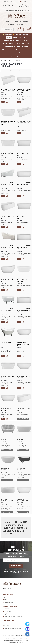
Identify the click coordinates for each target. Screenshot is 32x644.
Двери (5, 44)
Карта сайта (8, 611)
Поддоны (25, 47)
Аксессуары (13, 53)
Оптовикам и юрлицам (20, 22)
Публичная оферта (10, 614)
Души (28, 44)
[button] (8, 7)
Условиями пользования (22, 571)
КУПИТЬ (3, 102)
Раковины (26, 34)
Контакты (21, 25)
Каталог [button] (7, 22)
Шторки (5, 50)
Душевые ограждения (23, 50)
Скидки (6, 626)
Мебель (11, 44)
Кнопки (12, 50)
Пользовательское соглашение (13, 617)
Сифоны (5, 53)
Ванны (9, 37)
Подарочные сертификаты (16, 56)
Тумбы (15, 37)
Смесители (22, 37)
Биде (18, 47)
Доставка (7, 597)
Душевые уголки (9, 40)
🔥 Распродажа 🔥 (8, 34)
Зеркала (18, 40)
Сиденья (26, 40)
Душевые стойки (9, 47)
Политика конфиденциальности (13, 628)
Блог (6, 623)
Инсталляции (20, 44)
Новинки (11, 25)
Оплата (6, 600)
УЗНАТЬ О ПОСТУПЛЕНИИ (23, 419)
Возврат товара (9, 602)
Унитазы (19, 34)
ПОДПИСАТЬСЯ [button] (16, 566)
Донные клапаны (24, 53)
